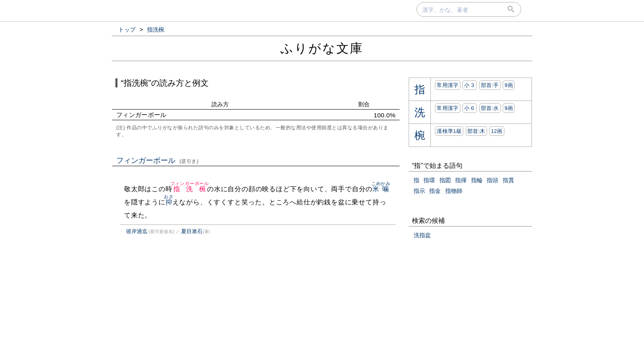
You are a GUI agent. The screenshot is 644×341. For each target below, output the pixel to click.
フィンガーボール (158, 160)
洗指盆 (422, 235)
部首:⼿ (490, 85)
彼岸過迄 (137, 231)
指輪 (477, 180)
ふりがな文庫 (322, 48)
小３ (470, 85)
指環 (429, 180)
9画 (509, 85)
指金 (435, 191)
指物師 (454, 191)
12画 (497, 131)
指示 (419, 191)
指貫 (508, 180)
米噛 (381, 189)
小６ (470, 108)
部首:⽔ (490, 108)
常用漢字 (447, 85)
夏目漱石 (192, 231)
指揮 (461, 180)
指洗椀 (190, 189)
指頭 (492, 180)
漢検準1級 (449, 131)
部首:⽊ (476, 131)
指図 (445, 180)
